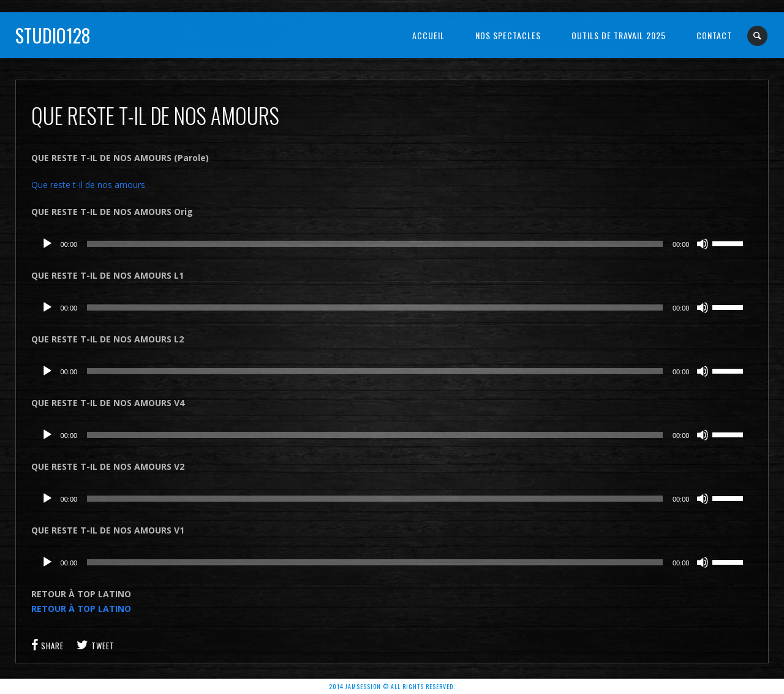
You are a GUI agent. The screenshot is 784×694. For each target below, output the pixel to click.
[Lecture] (47, 244)
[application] (392, 244)
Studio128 (53, 35)
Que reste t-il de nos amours (88, 185)
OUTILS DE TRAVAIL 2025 (619, 35)
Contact (714, 35)
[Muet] (703, 244)
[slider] (375, 244)
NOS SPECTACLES (508, 35)
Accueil (428, 35)
